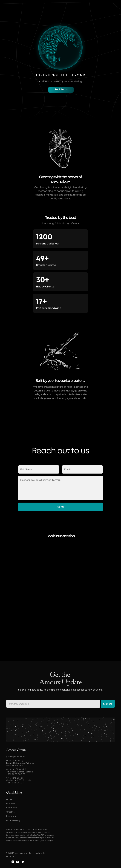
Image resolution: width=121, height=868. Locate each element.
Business (11, 803)
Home (9, 799)
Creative (10, 812)
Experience (12, 808)
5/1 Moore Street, (15, 778)
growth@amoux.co (16, 757)
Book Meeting (13, 820)
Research (11, 816)
